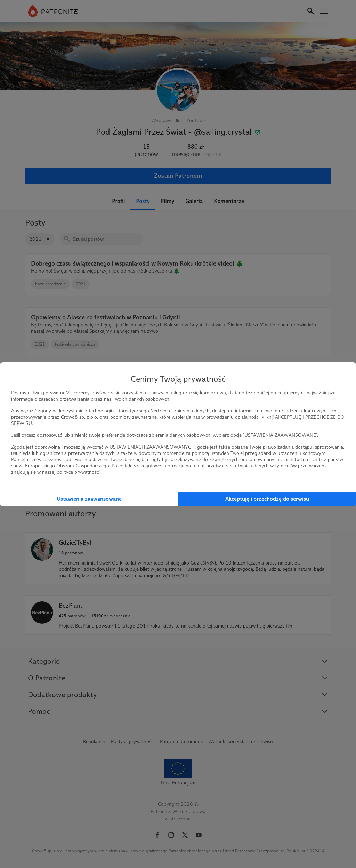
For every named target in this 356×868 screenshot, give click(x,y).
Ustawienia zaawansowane (89, 499)
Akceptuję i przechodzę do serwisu (267, 499)
